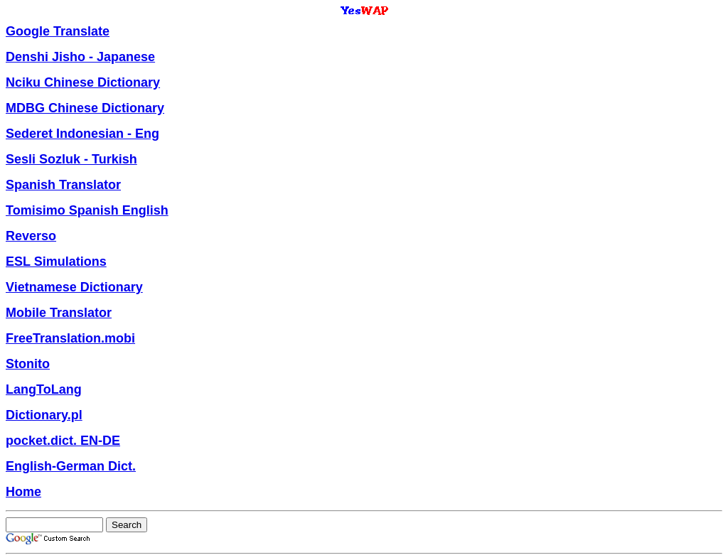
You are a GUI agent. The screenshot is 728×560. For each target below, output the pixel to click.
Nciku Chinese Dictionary (83, 82)
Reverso (31, 236)
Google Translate (58, 31)
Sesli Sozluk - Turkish (71, 159)
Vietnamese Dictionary (74, 287)
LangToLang (44, 389)
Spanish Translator (63, 185)
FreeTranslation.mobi (70, 338)
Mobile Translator (59, 313)
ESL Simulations (56, 262)
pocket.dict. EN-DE (63, 441)
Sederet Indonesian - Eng (82, 134)
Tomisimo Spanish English (87, 210)
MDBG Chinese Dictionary (85, 108)
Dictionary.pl (44, 415)
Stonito (28, 364)
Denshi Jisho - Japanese (80, 57)
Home (23, 492)
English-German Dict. (71, 466)
